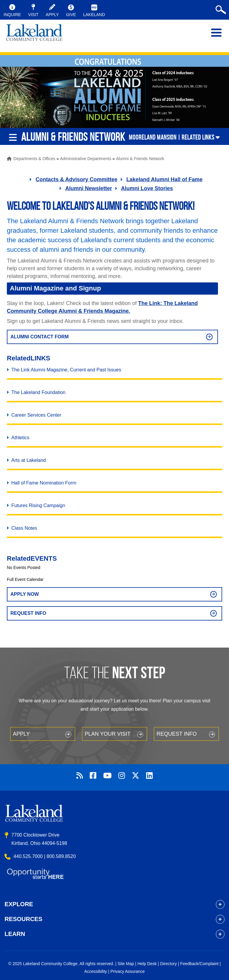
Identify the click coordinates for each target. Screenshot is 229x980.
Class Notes (24, 528)
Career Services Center (36, 415)
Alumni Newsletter (89, 188)
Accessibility (96, 971)
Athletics (20, 438)
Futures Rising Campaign (38, 505)
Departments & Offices (34, 159)
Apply (21, 734)
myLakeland (34, 36)
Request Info (28, 613)
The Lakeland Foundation (38, 392)
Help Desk (147, 964)
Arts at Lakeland (29, 460)
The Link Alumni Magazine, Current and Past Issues (66, 370)
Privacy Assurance (127, 971)
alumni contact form (40, 337)
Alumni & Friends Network (140, 159)
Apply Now (25, 594)
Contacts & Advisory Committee (76, 179)
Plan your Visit (108, 734)
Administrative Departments (86, 159)
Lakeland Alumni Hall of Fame (164, 179)
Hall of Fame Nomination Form (44, 483)
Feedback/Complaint (199, 964)
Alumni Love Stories (147, 188)
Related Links (198, 137)
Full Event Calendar (25, 579)
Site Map (126, 964)
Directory (168, 964)
